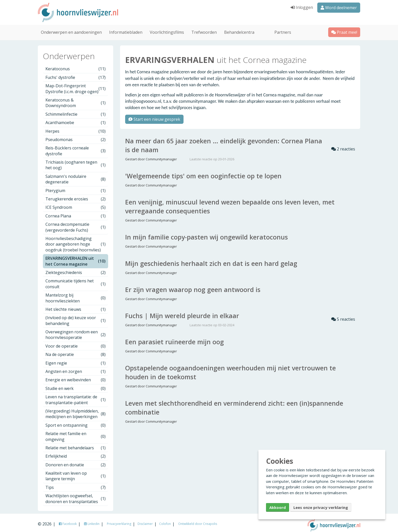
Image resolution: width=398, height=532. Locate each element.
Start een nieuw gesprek (154, 116)
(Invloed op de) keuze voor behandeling (76, 317)
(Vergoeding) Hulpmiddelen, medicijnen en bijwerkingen (76, 410)
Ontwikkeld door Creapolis (198, 520)
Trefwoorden (204, 29)
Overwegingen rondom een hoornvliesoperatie (76, 331)
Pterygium (76, 187)
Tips (76, 484)
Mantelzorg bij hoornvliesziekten (76, 295)
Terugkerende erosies (76, 196)
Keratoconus (76, 66)
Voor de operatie (76, 343)
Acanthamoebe (76, 119)
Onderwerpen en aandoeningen (71, 29)
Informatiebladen (126, 29)
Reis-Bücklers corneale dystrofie (76, 148)
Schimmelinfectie (76, 111)
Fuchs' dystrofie (76, 74)
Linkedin (92, 520)
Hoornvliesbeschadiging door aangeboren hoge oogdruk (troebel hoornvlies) (76, 241)
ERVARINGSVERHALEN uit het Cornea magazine (76, 258)
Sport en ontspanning (76, 422)
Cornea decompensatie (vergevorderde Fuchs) (76, 224)
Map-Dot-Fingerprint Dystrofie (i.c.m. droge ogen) (76, 85)
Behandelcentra (239, 29)
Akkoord (278, 507)
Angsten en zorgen (76, 368)
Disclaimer (145, 520)
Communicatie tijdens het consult (76, 281)
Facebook (68, 520)
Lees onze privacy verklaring (321, 507)
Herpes (76, 128)
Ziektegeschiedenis (76, 269)
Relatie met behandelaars (76, 444)
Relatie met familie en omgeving (76, 433)
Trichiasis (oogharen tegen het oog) (76, 162)
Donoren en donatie (76, 461)
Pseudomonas (76, 136)
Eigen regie (76, 360)
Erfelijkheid (76, 453)
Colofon (165, 520)
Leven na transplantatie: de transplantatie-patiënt (76, 397)
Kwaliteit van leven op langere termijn (76, 473)
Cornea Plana (76, 213)
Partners (283, 29)
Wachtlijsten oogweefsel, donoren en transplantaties (76, 495)
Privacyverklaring (119, 520)
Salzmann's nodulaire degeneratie (76, 176)
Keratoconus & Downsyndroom (76, 99)
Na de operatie (76, 351)
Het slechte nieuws (76, 306)
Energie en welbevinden (76, 377)
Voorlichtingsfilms (167, 29)
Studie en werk (76, 385)
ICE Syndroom (76, 204)
